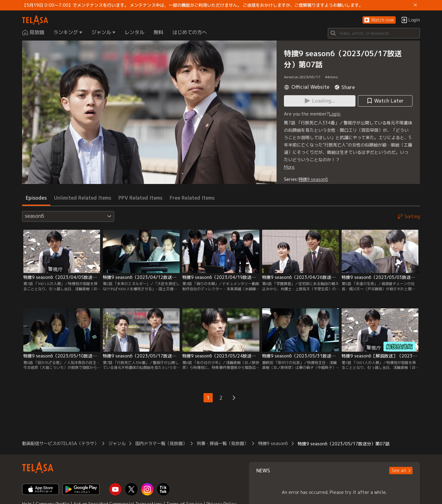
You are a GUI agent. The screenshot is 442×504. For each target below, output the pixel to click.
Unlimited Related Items (83, 198)
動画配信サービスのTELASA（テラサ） (60, 443)
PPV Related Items (140, 198)
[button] (379, 20)
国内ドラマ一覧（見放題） (161, 443)
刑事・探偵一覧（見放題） (223, 443)
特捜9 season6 (313, 179)
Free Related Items (192, 198)
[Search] (374, 33)
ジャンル (117, 443)
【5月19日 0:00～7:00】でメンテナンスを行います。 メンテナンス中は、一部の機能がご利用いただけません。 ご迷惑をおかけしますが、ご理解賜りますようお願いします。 (193, 5)
